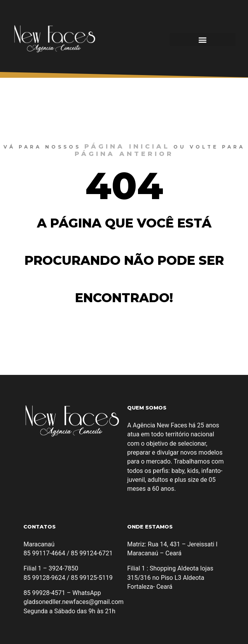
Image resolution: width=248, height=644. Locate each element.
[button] (203, 39)
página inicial (127, 146)
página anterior (124, 154)
